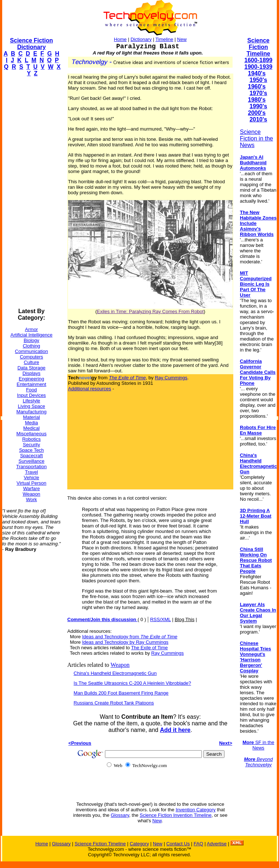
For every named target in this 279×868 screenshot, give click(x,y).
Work (31, 499)
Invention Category (195, 810)
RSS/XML (160, 619)
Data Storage (32, 368)
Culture (31, 362)
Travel (31, 472)
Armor (31, 329)
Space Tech (31, 450)
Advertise (216, 844)
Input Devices (32, 395)
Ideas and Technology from (130, 637)
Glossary (120, 815)
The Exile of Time (149, 648)
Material (31, 417)
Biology (32, 340)
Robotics (32, 439)
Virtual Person (31, 483)
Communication (31, 351)
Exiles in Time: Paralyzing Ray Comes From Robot (150, 311)
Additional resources (90, 389)
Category (139, 844)
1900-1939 (258, 67)
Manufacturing (31, 412)
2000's (257, 113)
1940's (257, 73)
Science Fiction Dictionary (31, 44)
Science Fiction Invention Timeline (176, 815)
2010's (258, 119)
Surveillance (32, 461)
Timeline (164, 39)
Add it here (175, 730)
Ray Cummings (171, 378)
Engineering (31, 379)
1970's (258, 93)
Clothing (31, 346)
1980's (257, 100)
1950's (258, 80)
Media (31, 423)
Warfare (31, 489)
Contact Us (178, 844)
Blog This (185, 619)
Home (120, 39)
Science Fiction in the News (257, 138)
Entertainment (32, 384)
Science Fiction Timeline (258, 47)
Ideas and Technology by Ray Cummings (125, 642)
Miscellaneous (31, 434)
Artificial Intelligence (32, 335)
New (182, 39)
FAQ (199, 844)
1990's (258, 106)
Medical (32, 428)
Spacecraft (31, 456)
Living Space (31, 406)
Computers (31, 357)
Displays (31, 373)
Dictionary (141, 39)
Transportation (31, 467)
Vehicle (31, 478)
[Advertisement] (31, 192)
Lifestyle (31, 401)
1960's (257, 87)
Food (31, 390)
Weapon (31, 494)
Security (32, 445)
